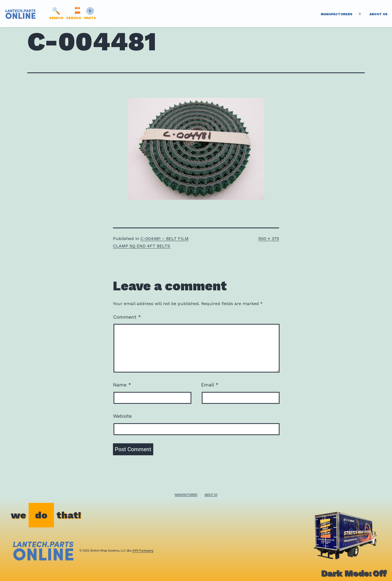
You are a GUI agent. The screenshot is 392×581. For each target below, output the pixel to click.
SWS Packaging (143, 551)
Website (122, 416)
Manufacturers (337, 14)
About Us (379, 14)
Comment (127, 317)
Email (210, 385)
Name (122, 385)
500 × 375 (269, 239)
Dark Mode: (354, 573)
